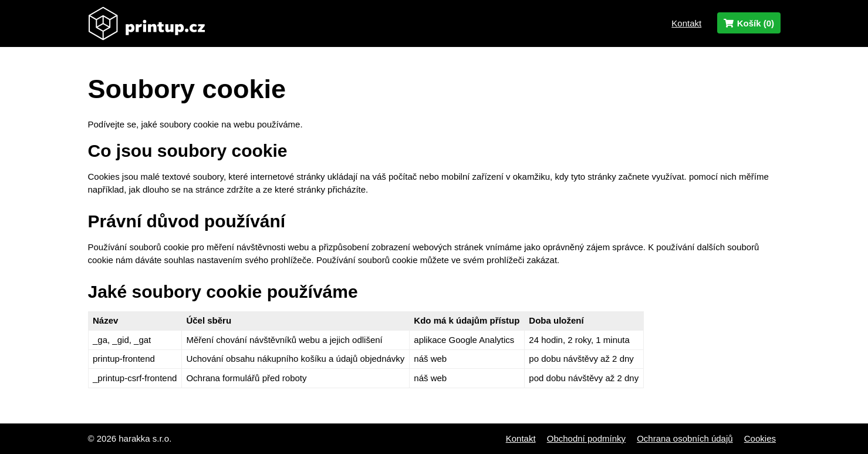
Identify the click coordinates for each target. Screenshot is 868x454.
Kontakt (686, 23)
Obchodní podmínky (586, 438)
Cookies (760, 438)
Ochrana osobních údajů (685, 438)
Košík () (749, 23)
